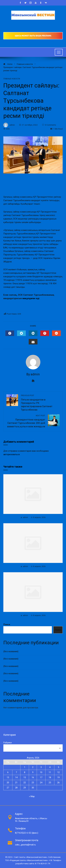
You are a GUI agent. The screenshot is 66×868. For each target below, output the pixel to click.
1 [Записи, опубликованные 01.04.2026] (25, 767)
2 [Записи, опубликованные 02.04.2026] (33, 767)
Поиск (7, 624)
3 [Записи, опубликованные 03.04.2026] (41, 767)
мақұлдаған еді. (31, 298)
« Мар (32, 796)
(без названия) (11, 651)
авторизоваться (12, 454)
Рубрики (8, 743)
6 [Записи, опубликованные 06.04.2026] (8, 772)
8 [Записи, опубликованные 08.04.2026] (25, 772)
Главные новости (12, 79)
